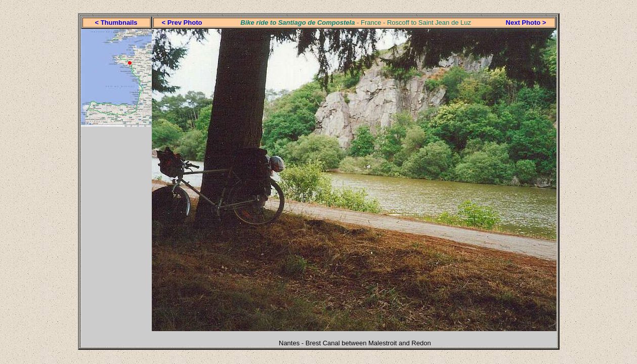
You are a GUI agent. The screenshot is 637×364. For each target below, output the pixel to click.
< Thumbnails (116, 22)
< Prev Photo (182, 22)
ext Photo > (528, 22)
